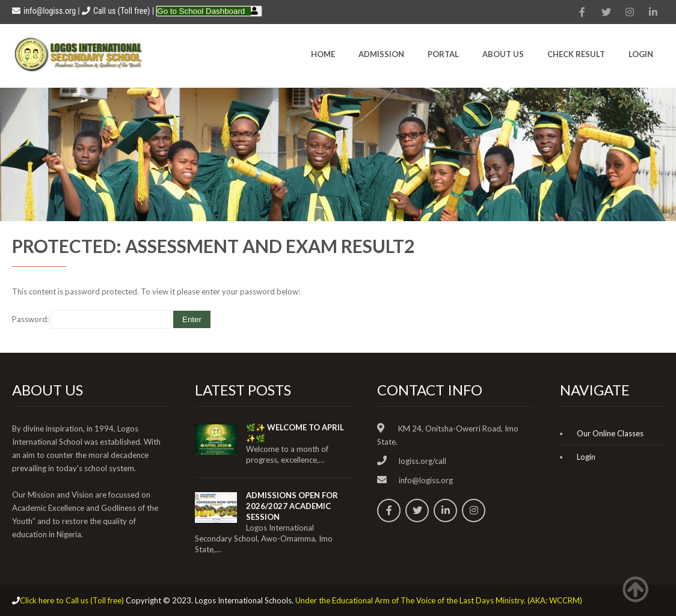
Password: (92, 319)
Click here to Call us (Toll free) (72, 600)
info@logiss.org (44, 11)
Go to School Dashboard (201, 11)
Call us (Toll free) (121, 11)
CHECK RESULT (576, 54)
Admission (381, 54)
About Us (503, 54)
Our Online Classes (610, 433)
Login (641, 54)
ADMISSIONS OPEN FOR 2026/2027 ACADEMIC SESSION (292, 506)
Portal (443, 54)
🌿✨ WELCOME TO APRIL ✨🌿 (295, 433)
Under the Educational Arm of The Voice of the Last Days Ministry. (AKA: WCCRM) (439, 600)
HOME (323, 54)
